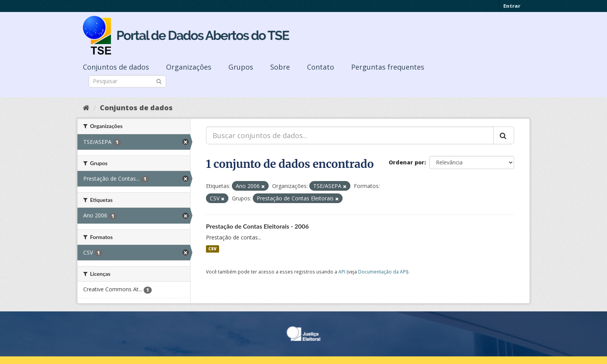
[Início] (86, 108)
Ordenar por (406, 162)
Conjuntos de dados (116, 67)
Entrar (512, 6)
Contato (321, 67)
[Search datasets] (127, 81)
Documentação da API (382, 272)
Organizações (189, 67)
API (342, 272)
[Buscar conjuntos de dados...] (350, 135)
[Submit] (159, 81)
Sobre (280, 67)
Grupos (241, 67)
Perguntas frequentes (388, 67)
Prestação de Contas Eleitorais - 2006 (257, 226)
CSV (212, 249)
